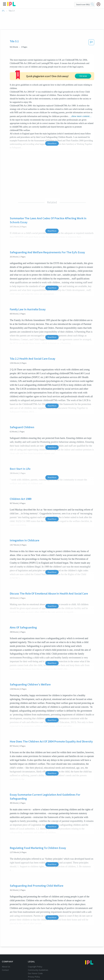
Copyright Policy (35, 967)
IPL (3, 11)
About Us (6, 967)
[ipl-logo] (11, 5)
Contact (5, 970)
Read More (52, 231)
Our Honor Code (35, 973)
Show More (52, 143)
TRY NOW (83, 76)
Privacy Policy (34, 977)
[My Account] (99, 4)
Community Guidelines (38, 970)
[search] (92, 4)
